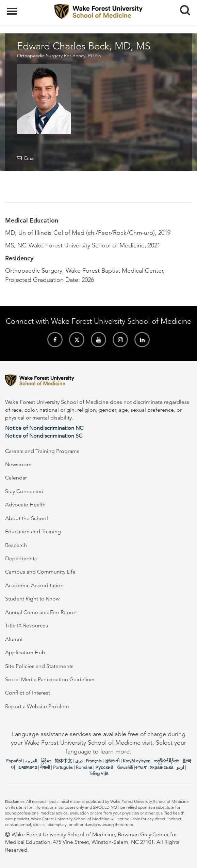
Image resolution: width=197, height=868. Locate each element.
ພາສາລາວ (28, 767)
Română (84, 767)
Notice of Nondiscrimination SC (44, 436)
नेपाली (45, 767)
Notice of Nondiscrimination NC (44, 428)
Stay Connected (24, 491)
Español (14, 761)
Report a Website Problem (37, 706)
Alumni (14, 639)
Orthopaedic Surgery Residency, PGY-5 (59, 56)
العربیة (31, 761)
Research (16, 545)
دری (79, 761)
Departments (21, 558)
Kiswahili (125, 767)
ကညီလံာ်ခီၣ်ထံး (166, 761)
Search (183, 8)
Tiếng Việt (98, 773)
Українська (162, 767)
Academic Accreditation (34, 585)
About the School (27, 518)
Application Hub (25, 652)
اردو (180, 767)
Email (30, 158)
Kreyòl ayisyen (137, 761)
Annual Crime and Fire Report (41, 612)
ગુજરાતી (112, 761)
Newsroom (18, 464)
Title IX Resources (27, 626)
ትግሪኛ (141, 767)
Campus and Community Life (40, 572)
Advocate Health (25, 505)
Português (63, 767)
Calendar (16, 478)
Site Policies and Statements (39, 666)
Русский (104, 767)
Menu (13, 8)
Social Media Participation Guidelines (50, 679)
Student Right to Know (32, 599)
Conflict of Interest (28, 693)
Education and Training (33, 531)
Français (94, 761)
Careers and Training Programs (42, 451)
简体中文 (63, 761)
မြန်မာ (46, 761)
